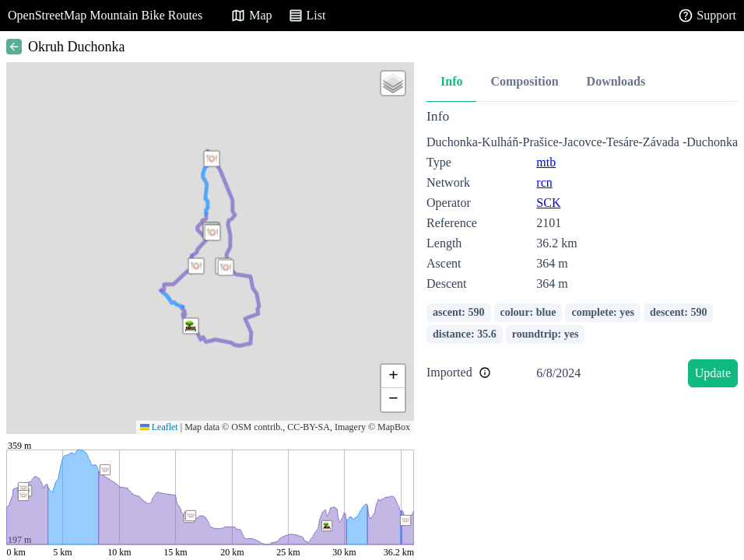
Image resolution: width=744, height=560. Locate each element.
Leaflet (159, 427)
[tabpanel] (582, 251)
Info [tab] (451, 81)
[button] (196, 266)
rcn (544, 182)
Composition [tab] (524, 81)
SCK (548, 203)
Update (713, 373)
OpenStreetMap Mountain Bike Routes (105, 15)
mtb (546, 162)
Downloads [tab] (616, 81)
